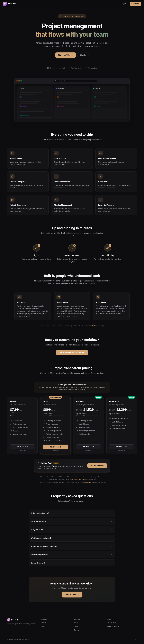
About (76, 623)
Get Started (136, 4)
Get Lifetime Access (97, 466)
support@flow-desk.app (96, 326)
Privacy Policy (112, 623)
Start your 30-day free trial (72, 353)
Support (77, 630)
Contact (77, 626)
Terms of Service (113, 626)
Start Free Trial (65, 55)
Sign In (124, 4)
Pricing (43, 626)
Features (44, 623)
